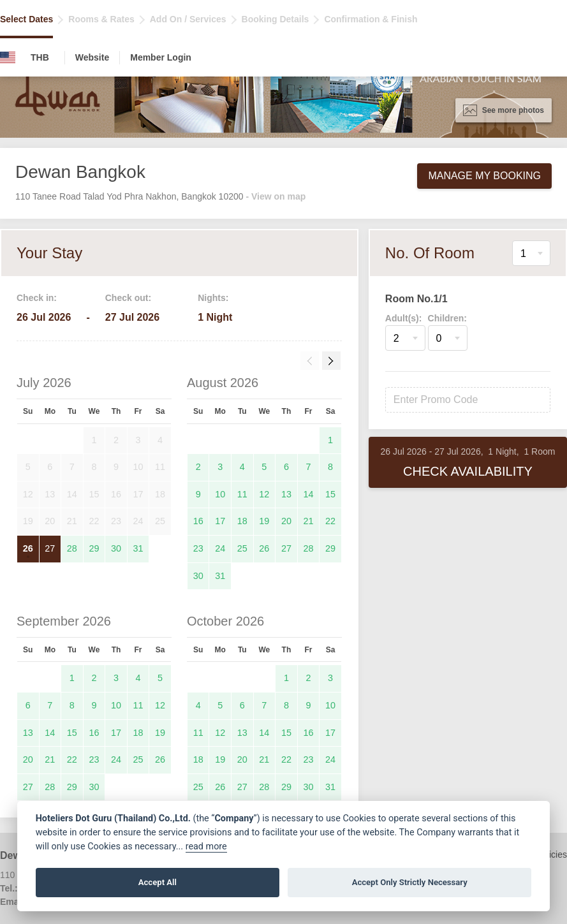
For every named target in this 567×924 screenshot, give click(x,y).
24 (220, 548)
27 (50, 548)
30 (116, 548)
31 (138, 548)
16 (198, 521)
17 (220, 521)
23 (198, 548)
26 (28, 548)
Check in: (37, 298)
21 (308, 521)
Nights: (213, 298)
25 (242, 548)
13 (286, 494)
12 (264, 494)
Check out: (128, 298)
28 (72, 548)
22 (330, 521)
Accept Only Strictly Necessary (410, 882)
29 (94, 548)
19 (264, 521)
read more (206, 847)
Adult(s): (404, 318)
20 (286, 521)
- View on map (276, 196)
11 (242, 494)
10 (220, 494)
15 (330, 494)
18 (242, 521)
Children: (447, 318)
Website (92, 57)
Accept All (158, 882)
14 (308, 494)
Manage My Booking (484, 176)
